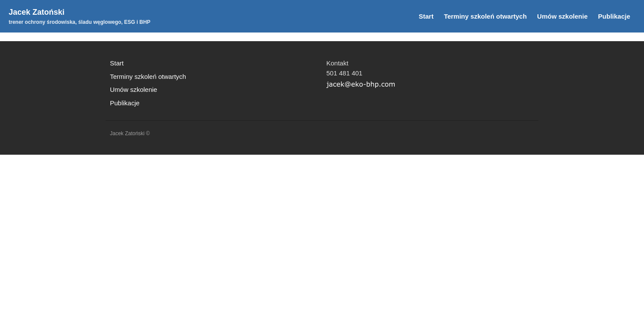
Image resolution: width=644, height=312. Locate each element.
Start (426, 16)
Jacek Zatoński (37, 12)
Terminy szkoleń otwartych (485, 16)
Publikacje (614, 16)
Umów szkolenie (562, 16)
